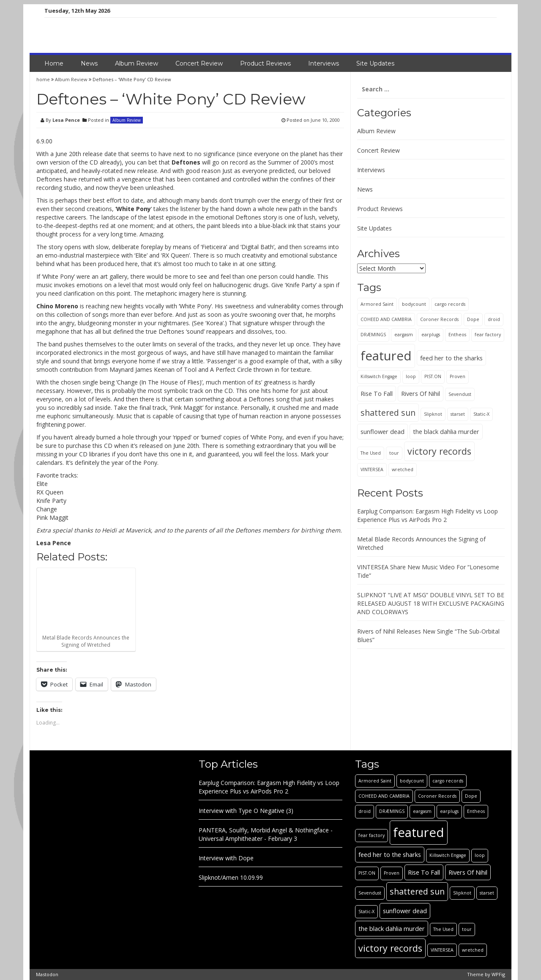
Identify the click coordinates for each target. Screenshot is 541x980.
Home (54, 63)
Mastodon (47, 974)
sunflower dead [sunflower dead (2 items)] (383, 431)
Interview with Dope (226, 858)
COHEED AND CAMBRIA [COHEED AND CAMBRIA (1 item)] (386, 319)
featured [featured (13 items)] (386, 356)
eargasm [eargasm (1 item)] (404, 335)
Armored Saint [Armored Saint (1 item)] (377, 304)
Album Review (137, 63)
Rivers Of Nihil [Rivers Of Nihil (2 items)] (421, 393)
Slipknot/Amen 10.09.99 (231, 877)
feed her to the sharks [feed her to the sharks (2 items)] (451, 358)
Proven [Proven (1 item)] (458, 376)
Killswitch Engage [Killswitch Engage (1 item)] (379, 376)
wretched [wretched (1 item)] (403, 469)
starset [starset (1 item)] (458, 414)
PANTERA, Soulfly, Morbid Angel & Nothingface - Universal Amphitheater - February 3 (266, 834)
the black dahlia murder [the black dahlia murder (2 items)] (446, 431)
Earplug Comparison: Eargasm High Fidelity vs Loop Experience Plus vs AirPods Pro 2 (428, 515)
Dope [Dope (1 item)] (473, 319)
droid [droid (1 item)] (494, 319)
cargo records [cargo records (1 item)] (450, 304)
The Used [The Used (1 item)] (371, 453)
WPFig (498, 974)
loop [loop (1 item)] (411, 376)
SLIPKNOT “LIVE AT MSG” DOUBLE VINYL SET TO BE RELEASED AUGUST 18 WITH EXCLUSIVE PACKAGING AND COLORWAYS (431, 603)
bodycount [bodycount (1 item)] (414, 304)
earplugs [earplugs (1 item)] (431, 335)
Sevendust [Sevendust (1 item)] (460, 394)
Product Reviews (265, 63)
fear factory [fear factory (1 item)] (488, 335)
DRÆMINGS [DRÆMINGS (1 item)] (373, 335)
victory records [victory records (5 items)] (439, 451)
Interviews (324, 63)
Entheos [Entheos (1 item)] (457, 335)
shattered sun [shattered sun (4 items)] (388, 413)
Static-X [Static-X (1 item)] (481, 414)
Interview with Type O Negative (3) (246, 811)
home (44, 79)
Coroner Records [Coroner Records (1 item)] (439, 319)
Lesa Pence (66, 120)
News (89, 63)
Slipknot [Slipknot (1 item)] (433, 414)
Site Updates (375, 63)
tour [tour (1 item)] (394, 453)
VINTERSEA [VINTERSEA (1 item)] (372, 469)
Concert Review (199, 63)
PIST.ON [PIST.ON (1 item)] (433, 376)
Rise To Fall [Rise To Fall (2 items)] (377, 393)
